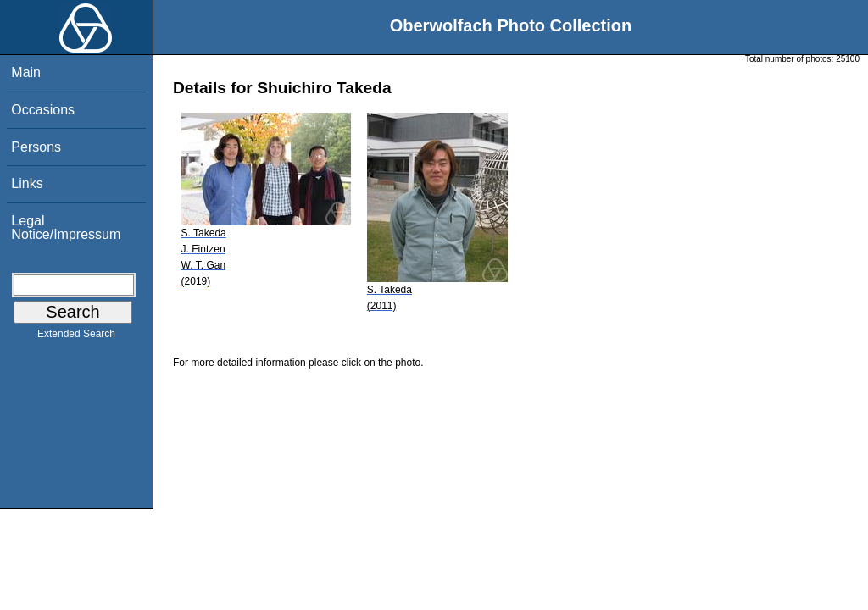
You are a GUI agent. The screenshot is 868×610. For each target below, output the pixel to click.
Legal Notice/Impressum (66, 227)
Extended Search (76, 337)
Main (26, 72)
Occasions (43, 110)
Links (27, 183)
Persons (36, 147)
